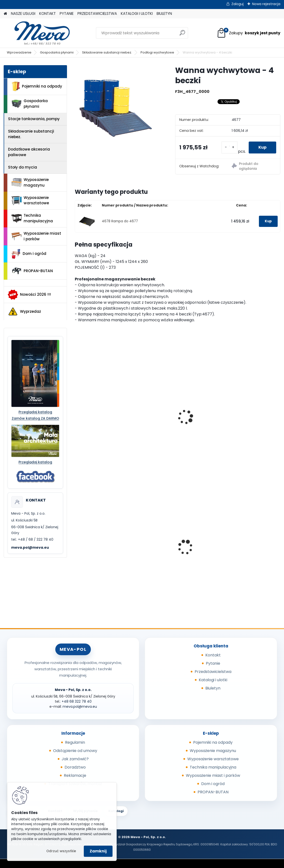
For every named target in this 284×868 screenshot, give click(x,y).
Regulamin (75, 742)
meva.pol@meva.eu (30, 547)
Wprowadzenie (19, 52)
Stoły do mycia (23, 167)
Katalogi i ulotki (213, 680)
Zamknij (98, 851)
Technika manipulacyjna (32, 218)
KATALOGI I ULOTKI (137, 13)
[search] (182, 35)
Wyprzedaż (24, 312)
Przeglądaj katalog (35, 412)
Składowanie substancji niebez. (107, 52)
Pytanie (213, 663)
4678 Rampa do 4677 (120, 221)
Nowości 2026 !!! (29, 295)
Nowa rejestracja (266, 4)
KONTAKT (47, 13)
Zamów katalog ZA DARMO (35, 418)
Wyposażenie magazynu (30, 182)
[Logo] (37, 33)
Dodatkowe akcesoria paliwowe (29, 152)
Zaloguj (237, 4)
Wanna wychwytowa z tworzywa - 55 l (100, 553)
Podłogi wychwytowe (157, 52)
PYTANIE (67, 13)
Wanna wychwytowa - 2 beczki (101, 426)
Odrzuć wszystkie (61, 851)
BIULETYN (164, 13)
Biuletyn (213, 688)
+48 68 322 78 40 (77, 701)
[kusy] (230, 148)
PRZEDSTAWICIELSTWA (97, 13)
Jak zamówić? (75, 759)
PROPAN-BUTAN (32, 271)
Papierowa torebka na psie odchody (243, 553)
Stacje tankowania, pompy (34, 119)
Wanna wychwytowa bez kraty (247, 412)
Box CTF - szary (162, 551)
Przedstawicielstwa (213, 672)
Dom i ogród (29, 254)
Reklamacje (75, 775)
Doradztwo (75, 767)
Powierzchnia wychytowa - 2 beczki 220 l (175, 426)
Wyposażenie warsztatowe (30, 200)
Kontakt (213, 655)
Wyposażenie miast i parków (36, 236)
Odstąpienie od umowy (75, 751)
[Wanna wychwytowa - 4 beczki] (117, 107)
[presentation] (77, 412)
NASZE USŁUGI (23, 13)
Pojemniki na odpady (37, 86)
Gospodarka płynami (57, 52)
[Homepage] (5, 14)
